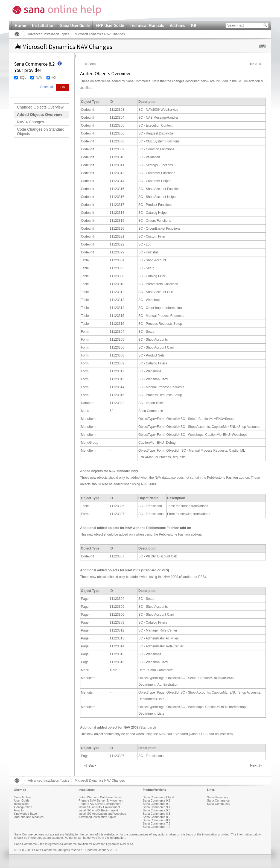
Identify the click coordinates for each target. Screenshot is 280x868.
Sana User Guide (75, 25)
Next (254, 64)
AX (54, 78)
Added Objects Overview (40, 115)
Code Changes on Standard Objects (41, 131)
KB (194, 25)
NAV (39, 78)
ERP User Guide (110, 25)
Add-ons (177, 25)
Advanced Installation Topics (49, 34)
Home (20, 25)
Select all (47, 87)
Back (93, 64)
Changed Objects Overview (40, 107)
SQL (23, 78)
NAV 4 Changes (30, 122)
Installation (43, 25)
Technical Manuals (147, 25)
